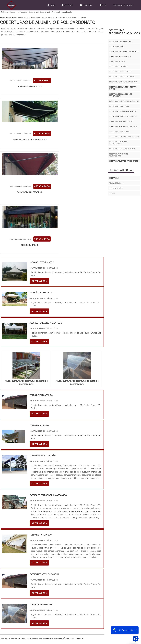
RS (49, 579)
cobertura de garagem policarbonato (118, 143)
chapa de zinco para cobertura (47, 18)
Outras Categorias (121, 170)
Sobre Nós (67, 5)
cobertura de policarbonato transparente (121, 95)
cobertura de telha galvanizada (122, 149)
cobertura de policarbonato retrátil (124, 51)
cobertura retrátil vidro (119, 132)
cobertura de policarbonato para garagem (72, 18)
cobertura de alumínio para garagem (124, 137)
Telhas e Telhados (116, 183)
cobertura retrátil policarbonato (123, 82)
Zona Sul (42, 602)
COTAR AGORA (13, 89)
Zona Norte (20, 602)
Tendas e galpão (116, 188)
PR (37, 579)
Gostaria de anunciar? (123, 5)
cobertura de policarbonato (121, 41)
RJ (14, 579)
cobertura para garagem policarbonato (119, 155)
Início (51, 5)
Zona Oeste (31, 602)
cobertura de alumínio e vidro (121, 122)
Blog (103, 5)
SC (43, 579)
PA (87, 579)
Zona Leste (52, 602)
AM (82, 579)
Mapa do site (100, 625)
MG (20, 579)
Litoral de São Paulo (82, 602)
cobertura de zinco (117, 62)
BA (60, 579)
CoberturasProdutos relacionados (124, 32)
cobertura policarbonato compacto (124, 161)
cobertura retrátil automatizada (123, 116)
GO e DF (74, 579)
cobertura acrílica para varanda (25, 18)
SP (31, 579)
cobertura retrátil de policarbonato (124, 101)
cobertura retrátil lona (119, 106)
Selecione (6, 579)
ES (26, 579)
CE (66, 579)
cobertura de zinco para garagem (123, 111)
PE (55, 579)
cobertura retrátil (117, 46)
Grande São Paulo (66, 602)
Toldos (112, 193)
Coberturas (114, 178)
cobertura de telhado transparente (124, 127)
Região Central (7, 602)
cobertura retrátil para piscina (122, 77)
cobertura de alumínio (118, 67)
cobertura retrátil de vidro (120, 72)
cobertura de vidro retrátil (120, 57)
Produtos (86, 5)
